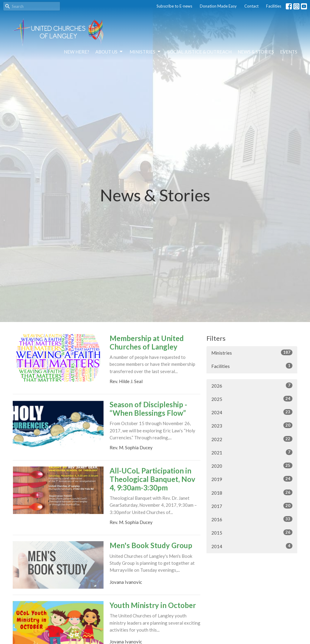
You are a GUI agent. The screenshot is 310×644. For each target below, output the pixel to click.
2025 (252, 399)
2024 (252, 412)
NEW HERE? (77, 52)
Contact (251, 6)
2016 (252, 519)
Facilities (274, 6)
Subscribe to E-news (174, 6)
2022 (252, 439)
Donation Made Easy (218, 6)
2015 (252, 532)
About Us (109, 52)
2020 (252, 466)
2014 (252, 546)
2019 (252, 479)
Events (289, 52)
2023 (252, 425)
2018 (252, 493)
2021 (252, 452)
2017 (252, 506)
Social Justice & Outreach (200, 52)
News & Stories (256, 52)
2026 (252, 385)
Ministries (145, 52)
